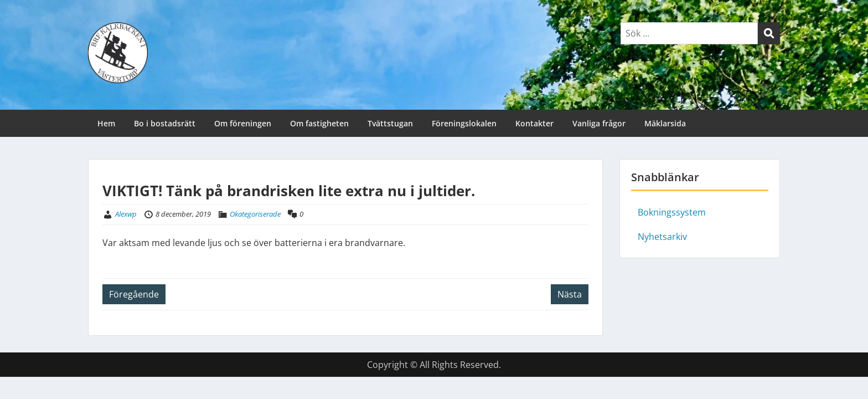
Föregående (134, 294)
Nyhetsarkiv (662, 237)
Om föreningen (243, 123)
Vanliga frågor (599, 123)
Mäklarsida (665, 123)
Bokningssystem (672, 212)
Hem (106, 123)
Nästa (570, 294)
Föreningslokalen (464, 123)
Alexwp (126, 214)
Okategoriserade (255, 214)
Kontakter (534, 123)
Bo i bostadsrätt (165, 123)
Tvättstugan (390, 123)
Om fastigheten (319, 123)
